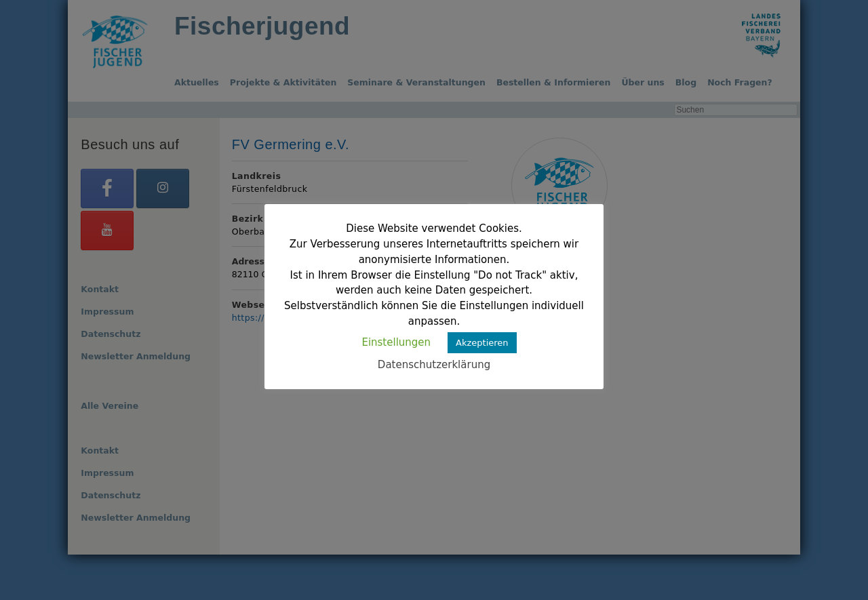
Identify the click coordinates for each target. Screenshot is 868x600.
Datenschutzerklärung (434, 365)
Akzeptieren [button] (482, 343)
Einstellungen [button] (396, 342)
